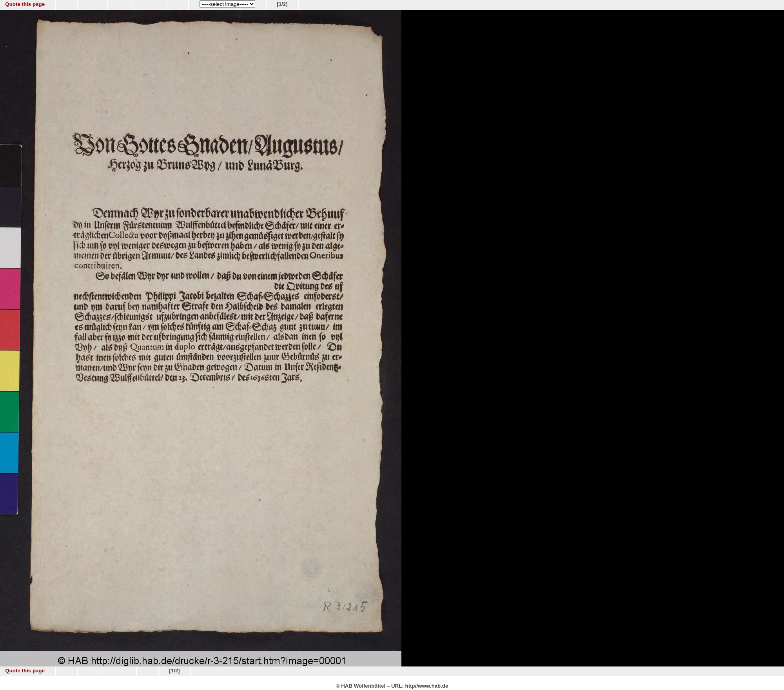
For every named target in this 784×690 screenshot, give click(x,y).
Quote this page (25, 4)
